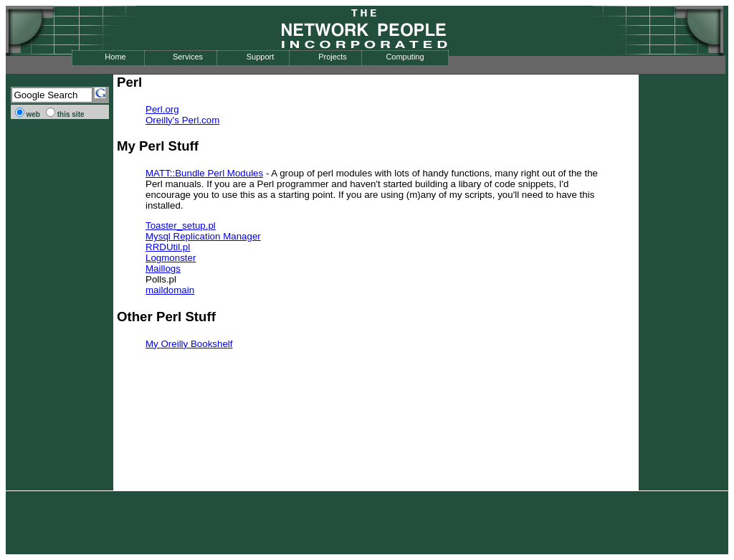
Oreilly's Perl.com (182, 120)
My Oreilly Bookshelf (189, 344)
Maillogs (163, 269)
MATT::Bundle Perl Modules (204, 173)
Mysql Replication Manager (203, 236)
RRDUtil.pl (168, 247)
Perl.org (162, 109)
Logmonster (171, 258)
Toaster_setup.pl (181, 226)
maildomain (170, 290)
